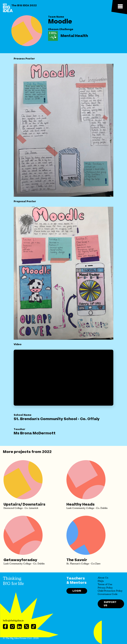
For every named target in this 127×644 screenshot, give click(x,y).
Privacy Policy (105, 588)
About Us (103, 578)
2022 (47, 452)
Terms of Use (105, 585)
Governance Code (108, 594)
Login (77, 591)
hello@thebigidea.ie (13, 621)
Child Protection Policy (110, 591)
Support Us (110, 604)
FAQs (101, 581)
